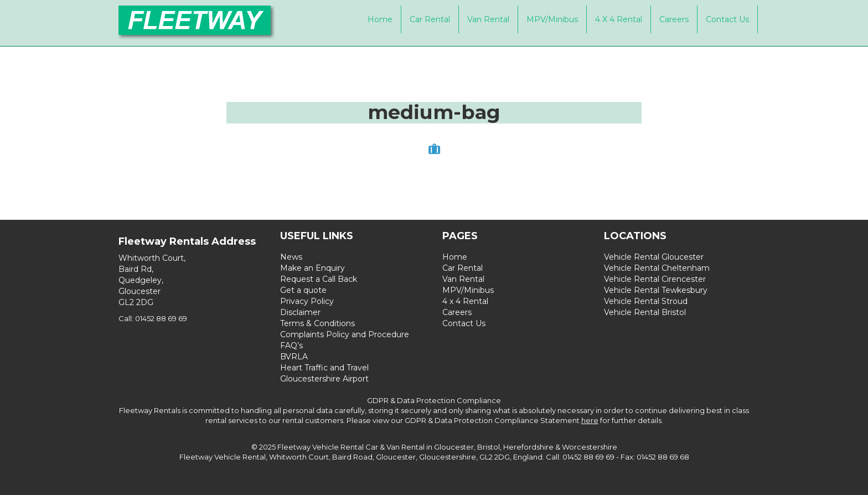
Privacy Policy (307, 301)
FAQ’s (291, 346)
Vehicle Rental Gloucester (654, 257)
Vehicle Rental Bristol (645, 312)
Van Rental (488, 19)
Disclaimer (300, 312)
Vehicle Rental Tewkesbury (656, 290)
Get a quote (303, 290)
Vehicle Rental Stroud (646, 301)
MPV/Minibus (552, 19)
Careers (674, 19)
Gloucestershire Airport (324, 379)
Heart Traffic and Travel (324, 368)
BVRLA (294, 357)
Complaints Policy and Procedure (345, 334)
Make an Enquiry (312, 268)
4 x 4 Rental (619, 19)
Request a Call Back (319, 279)
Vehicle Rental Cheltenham (657, 268)
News (291, 257)
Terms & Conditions (317, 323)
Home (380, 19)
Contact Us (727, 19)
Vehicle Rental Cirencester (655, 279)
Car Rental (430, 19)
